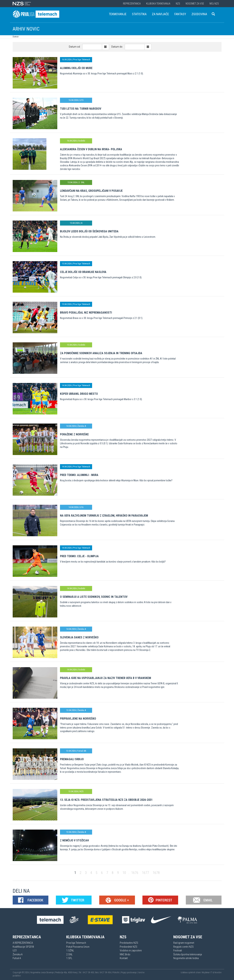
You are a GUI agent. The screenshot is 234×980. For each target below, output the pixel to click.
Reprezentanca (132, 4)
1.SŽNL (70, 950)
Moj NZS (214, 4)
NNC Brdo (125, 954)
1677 (145, 873)
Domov (16, 37)
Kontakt (124, 958)
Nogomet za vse (195, 4)
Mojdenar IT (207, 972)
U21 (15, 950)
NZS (178, 4)
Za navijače (160, 14)
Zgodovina (199, 14)
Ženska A (18, 954)
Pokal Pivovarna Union (78, 947)
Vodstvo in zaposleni (131, 950)
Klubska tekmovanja (158, 4)
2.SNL (69, 954)
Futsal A (17, 958)
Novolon (218, 972)
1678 (156, 873)
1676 (135, 873)
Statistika (139, 14)
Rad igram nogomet (184, 943)
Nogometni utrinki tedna (186, 958)
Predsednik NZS (129, 947)
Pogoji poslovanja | (129, 972)
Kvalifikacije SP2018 (23, 947)
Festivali (178, 950)
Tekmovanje (118, 14)
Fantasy (180, 14)
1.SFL (69, 958)
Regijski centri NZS (183, 947)
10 (124, 873)
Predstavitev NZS (129, 943)
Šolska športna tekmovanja (188, 954)
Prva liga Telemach (76, 943)
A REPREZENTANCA (23, 943)
